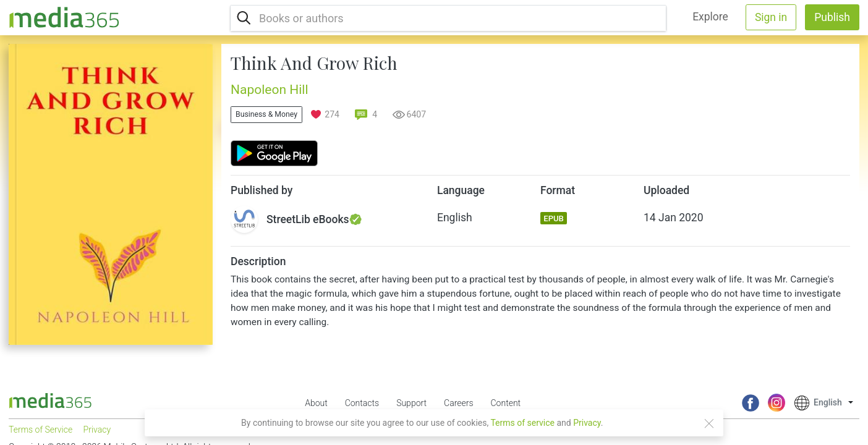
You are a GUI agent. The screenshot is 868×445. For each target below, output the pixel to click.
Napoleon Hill (270, 90)
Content (506, 403)
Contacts (362, 403)
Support (411, 403)
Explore (710, 17)
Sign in (771, 17)
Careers (458, 403)
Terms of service (522, 423)
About (316, 403)
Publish (832, 17)
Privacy (587, 423)
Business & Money (266, 114)
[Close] (709, 423)
